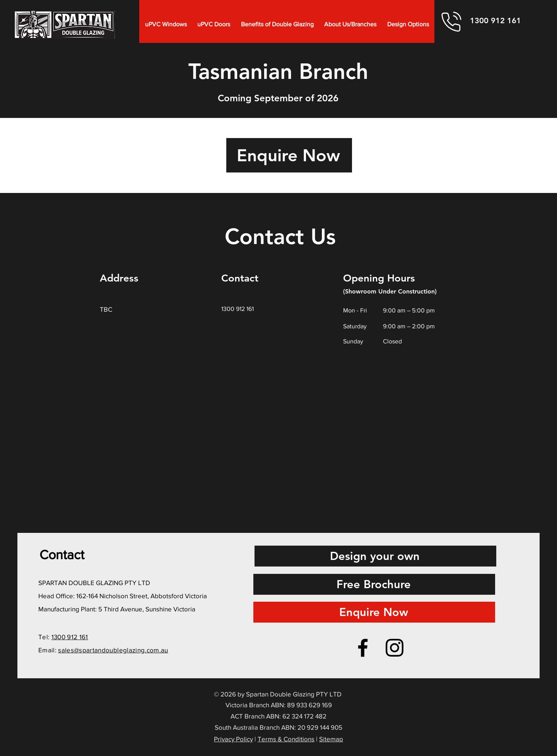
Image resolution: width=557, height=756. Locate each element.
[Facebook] (363, 648)
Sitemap (331, 739)
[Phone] (451, 21)
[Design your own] (375, 556)
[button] (166, 24)
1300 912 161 (70, 637)
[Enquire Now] (289, 155)
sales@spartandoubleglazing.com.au (113, 650)
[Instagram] (395, 648)
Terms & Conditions (286, 739)
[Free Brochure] (374, 584)
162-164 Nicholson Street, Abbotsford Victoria (142, 596)
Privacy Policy (233, 739)
